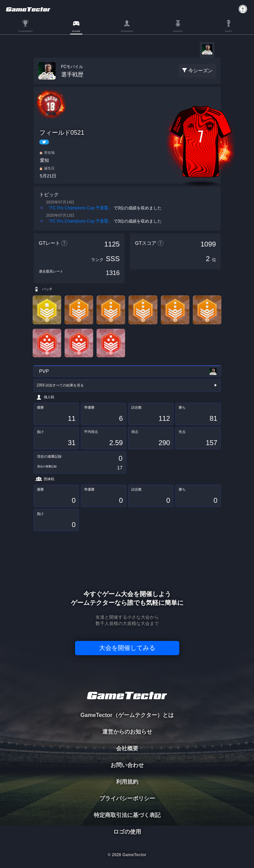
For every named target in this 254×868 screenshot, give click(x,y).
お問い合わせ (127, 765)
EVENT (229, 31)
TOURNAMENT (25, 31)
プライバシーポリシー (127, 798)
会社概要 (127, 748)
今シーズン (200, 70)
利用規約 (127, 782)
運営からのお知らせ (127, 732)
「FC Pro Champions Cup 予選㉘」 (79, 208)
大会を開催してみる (127, 648)
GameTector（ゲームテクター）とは (127, 715)
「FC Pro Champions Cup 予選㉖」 (79, 221)
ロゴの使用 (127, 832)
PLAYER (76, 31)
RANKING (178, 31)
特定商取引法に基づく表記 (127, 815)
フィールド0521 (62, 133)
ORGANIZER (127, 31)
